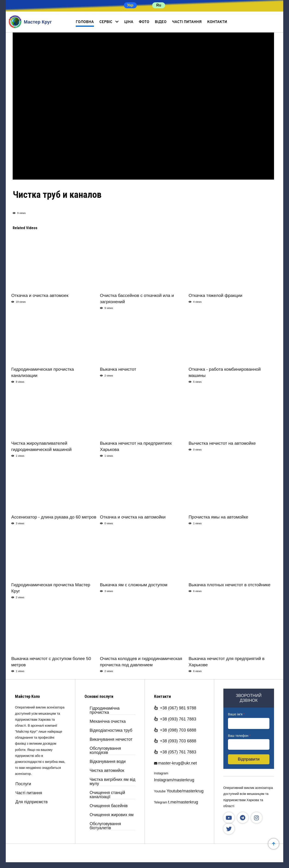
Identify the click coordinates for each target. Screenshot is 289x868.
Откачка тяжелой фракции (215, 295)
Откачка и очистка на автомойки (133, 517)
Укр (130, 5)
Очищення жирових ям (112, 815)
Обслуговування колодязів (105, 751)
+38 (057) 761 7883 (175, 752)
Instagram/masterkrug (174, 780)
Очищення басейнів (109, 806)
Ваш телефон (239, 736)
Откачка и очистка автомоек (40, 295)
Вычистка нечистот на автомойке (222, 443)
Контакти (217, 22)
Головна (85, 22)
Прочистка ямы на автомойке (218, 517)
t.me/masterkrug (183, 802)
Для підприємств (32, 802)
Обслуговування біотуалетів (105, 826)
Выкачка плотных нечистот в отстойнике (230, 585)
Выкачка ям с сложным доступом (134, 585)
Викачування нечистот (111, 739)
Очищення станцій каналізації (107, 795)
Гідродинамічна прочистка (105, 710)
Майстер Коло (27, 696)
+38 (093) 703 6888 (175, 741)
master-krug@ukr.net (177, 763)
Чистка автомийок (107, 771)
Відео (161, 22)
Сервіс (106, 22)
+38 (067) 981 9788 (175, 708)
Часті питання (187, 22)
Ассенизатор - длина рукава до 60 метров (54, 517)
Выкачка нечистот (118, 369)
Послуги (23, 784)
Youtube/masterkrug (185, 791)
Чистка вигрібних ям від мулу (112, 782)
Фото (144, 22)
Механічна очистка (108, 721)
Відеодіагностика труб (111, 730)
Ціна (129, 22)
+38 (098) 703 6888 (175, 730)
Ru (159, 5)
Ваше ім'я (236, 714)
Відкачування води (108, 762)
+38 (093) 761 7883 (175, 719)
